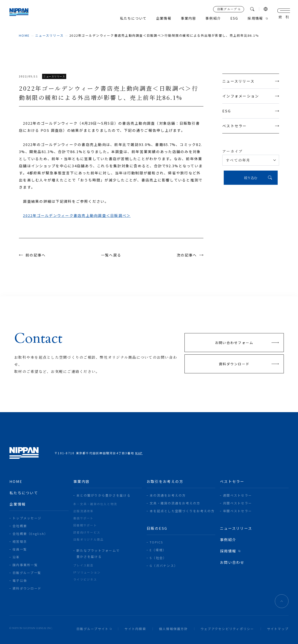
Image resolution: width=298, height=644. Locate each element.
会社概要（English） (30, 534)
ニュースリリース (49, 35)
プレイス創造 (83, 565)
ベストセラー (251, 126)
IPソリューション (87, 572)
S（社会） (158, 558)
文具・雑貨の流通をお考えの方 (175, 503)
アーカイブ (232, 151)
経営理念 (20, 541)
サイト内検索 (135, 629)
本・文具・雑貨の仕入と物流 (95, 504)
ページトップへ (282, 601)
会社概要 (20, 526)
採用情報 (255, 18)
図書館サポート (85, 525)
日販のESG (157, 528)
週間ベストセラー (237, 495)
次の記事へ (187, 255)
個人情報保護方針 (173, 629)
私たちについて (128, 18)
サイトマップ (278, 629)
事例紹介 (211, 18)
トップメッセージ (27, 518)
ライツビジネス (85, 579)
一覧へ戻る (111, 255)
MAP (139, 453)
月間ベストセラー (237, 503)
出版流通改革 (83, 511)
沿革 (16, 557)
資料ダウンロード (27, 588)
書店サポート (83, 518)
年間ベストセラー (237, 511)
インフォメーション (251, 96)
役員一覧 (20, 549)
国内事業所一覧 (25, 565)
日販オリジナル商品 (88, 539)
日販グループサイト (92, 629)
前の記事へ (36, 255)
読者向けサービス (87, 532)
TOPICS (157, 542)
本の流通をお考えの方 (168, 495)
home (24, 35)
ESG (251, 111)
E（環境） (158, 550)
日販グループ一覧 (27, 573)
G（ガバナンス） (164, 566)
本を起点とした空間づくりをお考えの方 (182, 511)
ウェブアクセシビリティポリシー (227, 629)
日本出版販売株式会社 (24, 14)
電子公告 (20, 580)
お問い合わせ (232, 562)
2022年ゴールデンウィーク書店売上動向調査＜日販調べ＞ (77, 215)
